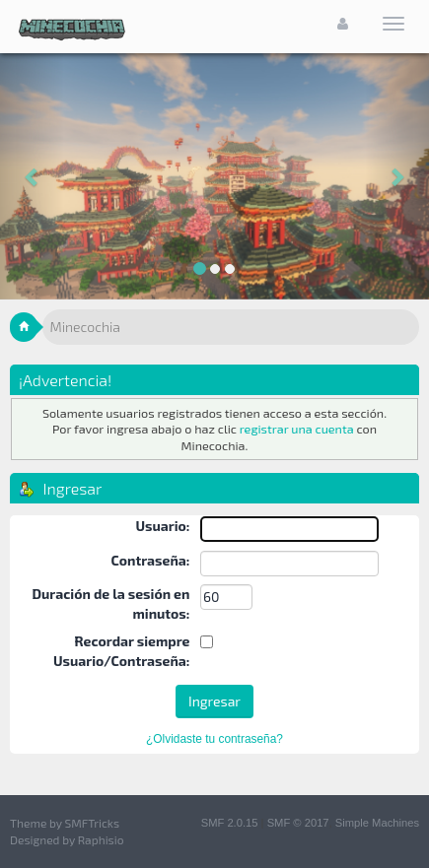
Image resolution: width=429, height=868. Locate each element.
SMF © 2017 (298, 823)
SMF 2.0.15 (230, 823)
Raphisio (101, 839)
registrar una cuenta (297, 429)
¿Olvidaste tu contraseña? (214, 739)
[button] (32, 176)
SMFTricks (92, 823)
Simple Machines (377, 823)
